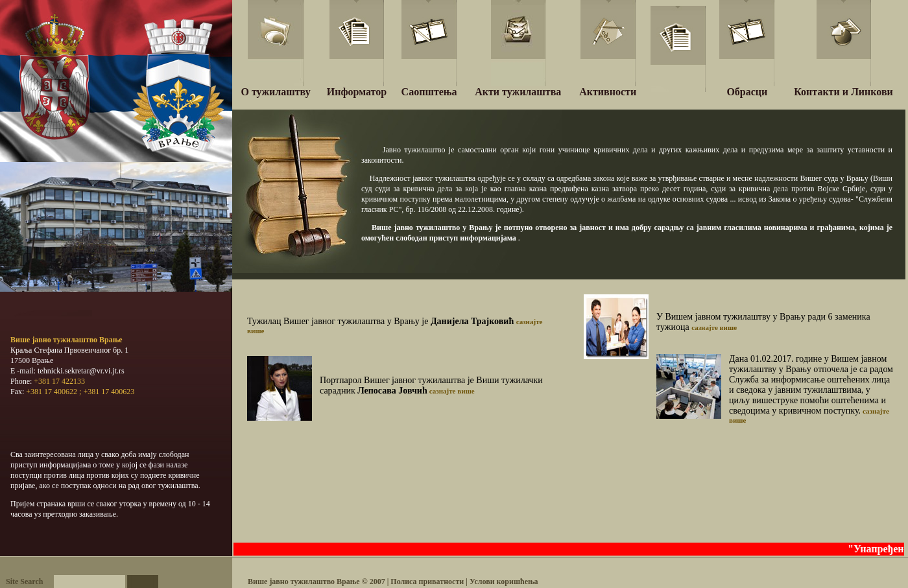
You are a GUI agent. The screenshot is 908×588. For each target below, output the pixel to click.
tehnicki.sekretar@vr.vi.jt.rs (81, 371)
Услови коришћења (504, 582)
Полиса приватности (428, 582)
